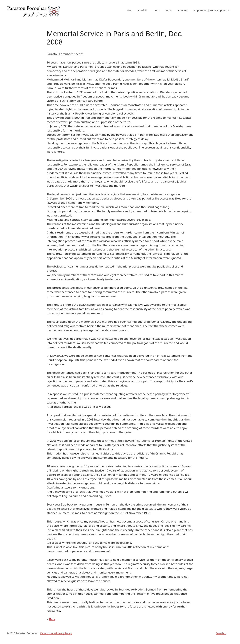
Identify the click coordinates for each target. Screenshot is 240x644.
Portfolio (143, 10)
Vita (129, 10)
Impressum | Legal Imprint (214, 10)
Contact (183, 10)
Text (157, 10)
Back (52, 619)
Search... (221, 633)
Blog (169, 10)
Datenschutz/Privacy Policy (56, 633)
